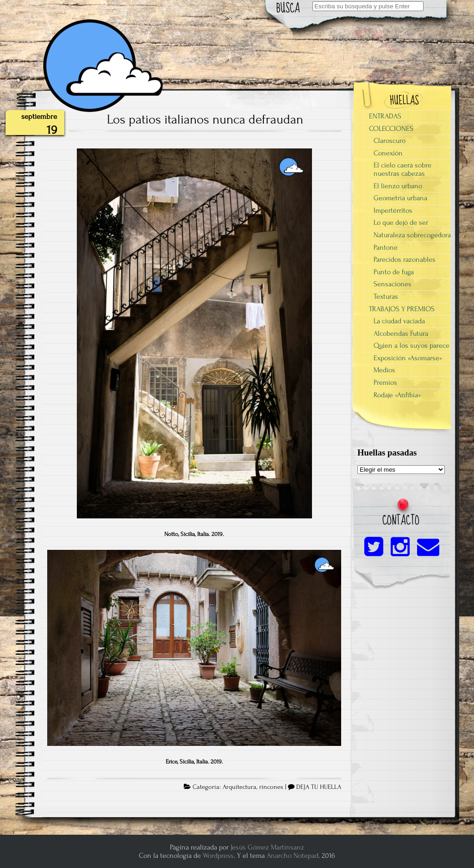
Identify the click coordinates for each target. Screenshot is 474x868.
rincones (271, 787)
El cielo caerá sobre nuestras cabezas (402, 169)
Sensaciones (393, 284)
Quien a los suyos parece (412, 345)
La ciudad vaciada (399, 321)
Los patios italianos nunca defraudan (205, 119)
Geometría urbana (400, 198)
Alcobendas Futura (401, 333)
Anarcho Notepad (293, 856)
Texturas (386, 296)
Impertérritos (393, 210)
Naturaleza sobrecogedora (412, 235)
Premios (385, 382)
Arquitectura (240, 787)
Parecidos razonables (405, 259)
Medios (384, 370)
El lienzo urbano (398, 186)
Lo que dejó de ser (401, 222)
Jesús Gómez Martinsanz (267, 847)
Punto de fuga (394, 272)
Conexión (388, 153)
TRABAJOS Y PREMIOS (402, 309)
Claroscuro (390, 141)
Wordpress (218, 856)
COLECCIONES (391, 129)
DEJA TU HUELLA (319, 787)
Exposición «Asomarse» (408, 358)
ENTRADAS (385, 116)
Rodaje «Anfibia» (397, 395)
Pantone (386, 247)
